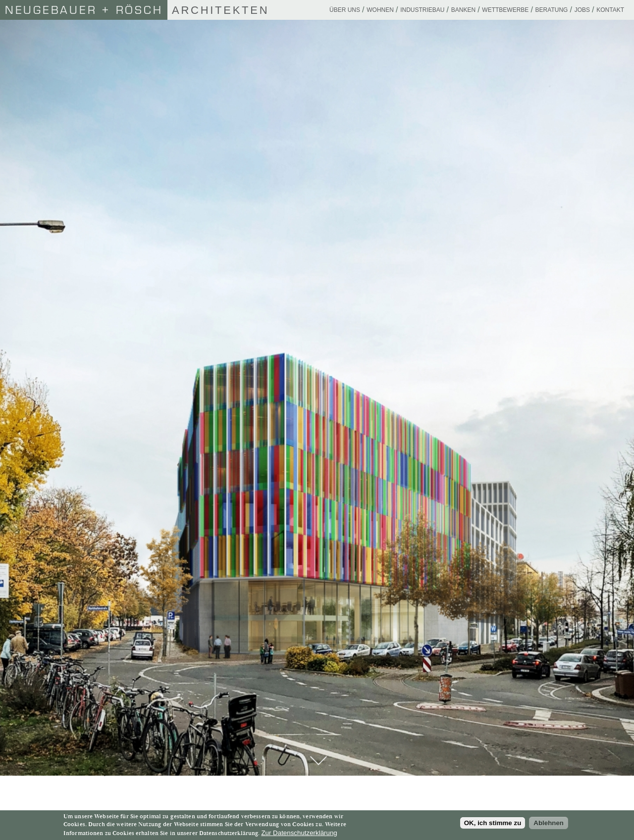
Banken (463, 10)
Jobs (582, 10)
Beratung (552, 10)
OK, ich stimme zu (493, 823)
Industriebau (422, 10)
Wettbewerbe (505, 10)
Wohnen (380, 10)
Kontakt (610, 10)
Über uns (345, 10)
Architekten (134, 10)
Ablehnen (549, 823)
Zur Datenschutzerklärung (299, 833)
